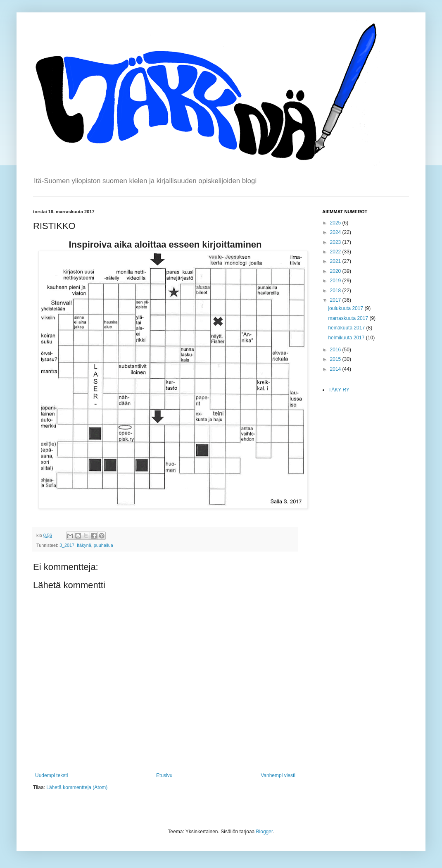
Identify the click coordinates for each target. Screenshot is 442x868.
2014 (336, 369)
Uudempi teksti (51, 775)
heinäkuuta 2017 (347, 328)
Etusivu (164, 775)
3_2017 (67, 545)
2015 (336, 359)
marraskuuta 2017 (349, 318)
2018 (336, 291)
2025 (336, 223)
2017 (336, 300)
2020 (336, 271)
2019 (336, 281)
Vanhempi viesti (278, 775)
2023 (336, 242)
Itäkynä (84, 545)
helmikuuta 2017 (347, 338)
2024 (336, 232)
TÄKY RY (339, 390)
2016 (336, 350)
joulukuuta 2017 (346, 308)
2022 (336, 252)
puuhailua (103, 545)
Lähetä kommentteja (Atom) (77, 787)
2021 (336, 261)
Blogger (265, 832)
